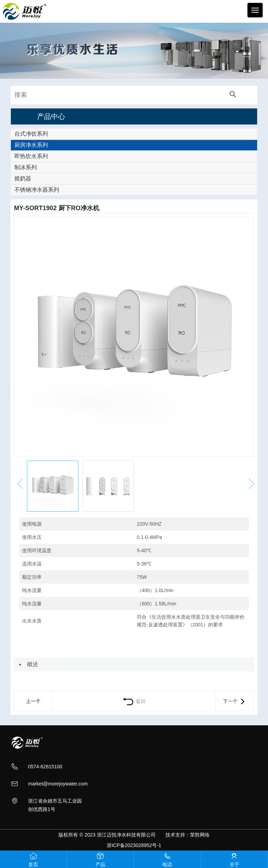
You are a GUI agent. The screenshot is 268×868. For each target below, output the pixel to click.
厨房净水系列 (31, 145)
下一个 (234, 701)
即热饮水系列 (31, 156)
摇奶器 (23, 179)
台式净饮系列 (31, 134)
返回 (134, 701)
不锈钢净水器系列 (37, 190)
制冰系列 (26, 167)
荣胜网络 (200, 835)
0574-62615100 (45, 767)
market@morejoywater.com (58, 784)
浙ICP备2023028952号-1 (134, 845)
